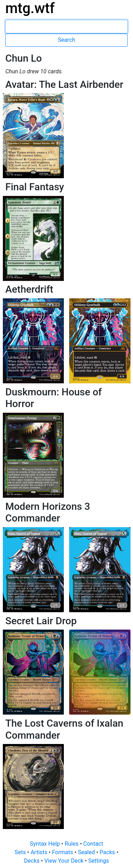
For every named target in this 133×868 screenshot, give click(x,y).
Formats (63, 852)
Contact (93, 844)
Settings (99, 861)
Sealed (87, 852)
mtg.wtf (30, 8)
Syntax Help (46, 844)
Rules (72, 844)
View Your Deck (65, 861)
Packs (108, 852)
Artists (40, 852)
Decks (33, 861)
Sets (21, 852)
